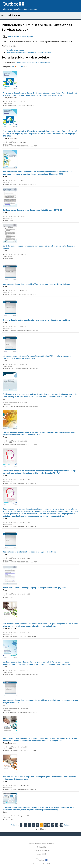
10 (26, 825)
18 (57, 825)
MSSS (4, 15)
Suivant (67, 825)
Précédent (15, 825)
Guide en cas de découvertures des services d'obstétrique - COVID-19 (32, 210)
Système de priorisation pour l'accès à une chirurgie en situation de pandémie (36, 320)
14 (41, 825)
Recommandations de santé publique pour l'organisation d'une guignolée (35, 588)
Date (12, 67)
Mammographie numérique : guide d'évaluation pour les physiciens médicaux (36, 284)
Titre (22, 67)
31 (62, 825)
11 (30, 825)
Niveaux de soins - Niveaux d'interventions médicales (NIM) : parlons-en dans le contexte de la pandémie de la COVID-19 (37, 357)
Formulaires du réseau (15, 50)
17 (53, 825)
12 (33, 825)
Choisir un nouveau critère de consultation (33, 63)
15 (45, 825)
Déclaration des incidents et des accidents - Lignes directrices (29, 552)
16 (49, 825)
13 (37, 825)
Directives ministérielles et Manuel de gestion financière (28, 52)
